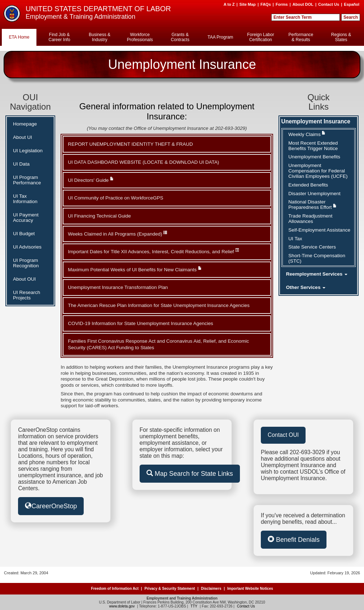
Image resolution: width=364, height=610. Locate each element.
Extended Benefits (308, 185)
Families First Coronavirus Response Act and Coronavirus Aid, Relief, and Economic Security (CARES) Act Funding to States (158, 344)
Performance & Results (301, 37)
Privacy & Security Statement (170, 589)
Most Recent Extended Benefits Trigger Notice (313, 146)
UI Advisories (27, 247)
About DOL (303, 4)
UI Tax (295, 239)
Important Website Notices (250, 589)
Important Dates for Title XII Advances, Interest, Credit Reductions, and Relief (153, 251)
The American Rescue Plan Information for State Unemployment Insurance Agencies (159, 305)
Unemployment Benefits (314, 157)
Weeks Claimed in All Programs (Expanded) (117, 234)
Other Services (306, 287)
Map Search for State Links (190, 473)
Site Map (248, 4)
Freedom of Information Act (115, 589)
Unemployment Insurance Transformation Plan (118, 287)
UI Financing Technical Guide (99, 216)
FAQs (266, 4)
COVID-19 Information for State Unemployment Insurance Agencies (141, 323)
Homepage (25, 124)
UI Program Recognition (26, 263)
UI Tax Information (25, 199)
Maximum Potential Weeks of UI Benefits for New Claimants (135, 269)
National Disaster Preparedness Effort (312, 205)
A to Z (229, 4)
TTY (194, 606)
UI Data (21, 164)
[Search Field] (306, 17)
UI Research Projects (27, 295)
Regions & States (341, 37)
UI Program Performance (27, 180)
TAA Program (220, 37)
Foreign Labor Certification (261, 37)
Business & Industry (100, 37)
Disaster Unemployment (314, 194)
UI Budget (24, 234)
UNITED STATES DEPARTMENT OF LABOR (98, 9)
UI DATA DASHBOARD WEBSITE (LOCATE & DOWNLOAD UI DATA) (143, 162)
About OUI (24, 279)
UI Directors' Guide (91, 180)
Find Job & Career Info (60, 37)
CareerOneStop (51, 506)
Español (352, 4)
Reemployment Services (317, 274)
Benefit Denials (294, 539)
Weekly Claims (307, 134)
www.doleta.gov (122, 606)
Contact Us (329, 4)
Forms (282, 4)
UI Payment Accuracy (26, 218)
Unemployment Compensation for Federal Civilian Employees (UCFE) (318, 171)
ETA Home (19, 37)
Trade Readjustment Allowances (310, 219)
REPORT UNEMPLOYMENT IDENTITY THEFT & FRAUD (130, 144)
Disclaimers (211, 589)
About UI (23, 137)
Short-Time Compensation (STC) (317, 258)
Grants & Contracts (180, 37)
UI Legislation (28, 151)
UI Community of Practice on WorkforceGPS (115, 198)
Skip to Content (180, 3)
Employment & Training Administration (80, 17)
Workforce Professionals (140, 37)
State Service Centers (312, 247)
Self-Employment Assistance (319, 230)
